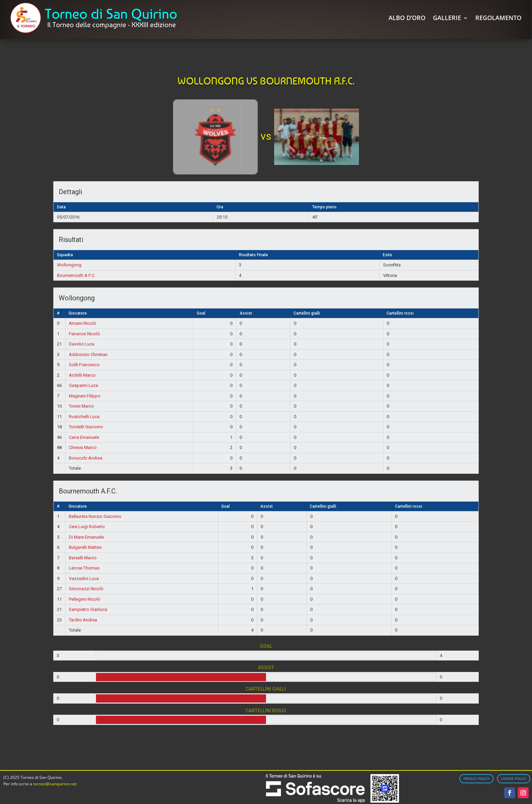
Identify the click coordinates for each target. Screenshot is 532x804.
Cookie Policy (514, 779)
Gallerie (447, 18)
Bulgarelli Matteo (85, 547)
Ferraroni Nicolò (84, 334)
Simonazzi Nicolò (86, 589)
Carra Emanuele (84, 437)
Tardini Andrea (83, 620)
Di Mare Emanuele (86, 537)
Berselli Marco (83, 558)
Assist (246, 313)
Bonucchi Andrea (86, 458)
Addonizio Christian (88, 354)
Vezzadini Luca (84, 578)
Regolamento (498, 18)
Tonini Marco (81, 406)
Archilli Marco (82, 375)
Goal (201, 313)
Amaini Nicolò (83, 323)
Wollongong (69, 265)
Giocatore (78, 313)
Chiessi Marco (83, 447)
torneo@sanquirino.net (55, 784)
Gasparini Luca (83, 385)
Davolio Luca (82, 344)
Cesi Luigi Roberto (87, 527)
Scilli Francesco (84, 365)
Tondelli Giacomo (86, 427)
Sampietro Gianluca (88, 609)
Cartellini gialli (307, 313)
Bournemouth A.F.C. (76, 275)
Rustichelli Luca (84, 417)
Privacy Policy (477, 779)
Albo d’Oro (407, 18)
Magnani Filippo (85, 396)
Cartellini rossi (400, 313)
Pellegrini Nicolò (85, 599)
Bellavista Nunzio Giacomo (95, 516)
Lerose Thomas (84, 568)
